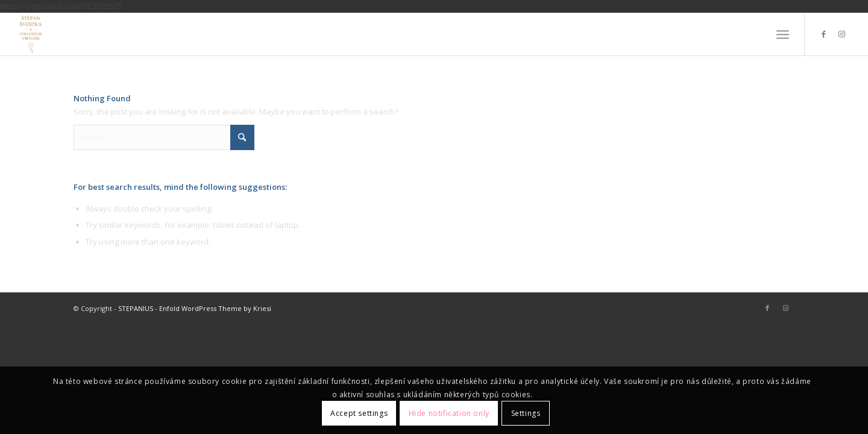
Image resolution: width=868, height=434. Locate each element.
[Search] (164, 137)
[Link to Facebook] (823, 34)
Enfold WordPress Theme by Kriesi (215, 308)
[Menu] (783, 34)
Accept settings (359, 413)
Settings (526, 413)
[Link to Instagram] (841, 34)
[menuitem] (783, 34)
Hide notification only (449, 413)
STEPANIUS (136, 308)
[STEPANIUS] (31, 34)
